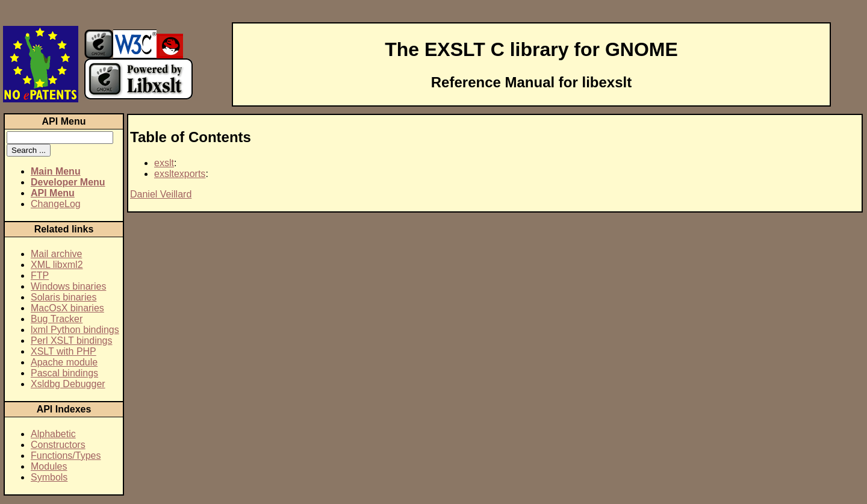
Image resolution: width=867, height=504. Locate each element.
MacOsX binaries (67, 308)
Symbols (49, 477)
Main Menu (56, 171)
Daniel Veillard (161, 194)
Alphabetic (53, 434)
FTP (40, 275)
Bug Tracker (57, 319)
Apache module (64, 362)
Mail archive (56, 254)
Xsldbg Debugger (68, 384)
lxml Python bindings (75, 330)
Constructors (58, 445)
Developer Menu (68, 182)
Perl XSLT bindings (71, 341)
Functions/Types (66, 456)
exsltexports (180, 174)
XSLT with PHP (64, 351)
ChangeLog (56, 204)
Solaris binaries (64, 297)
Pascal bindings (64, 373)
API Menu (53, 193)
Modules (49, 466)
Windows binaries (68, 286)
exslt (164, 163)
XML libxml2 (57, 265)
